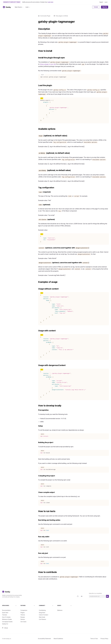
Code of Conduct (44, 612)
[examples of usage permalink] (37, 282)
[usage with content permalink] (37, 331)
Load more (17, 251)
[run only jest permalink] (37, 553)
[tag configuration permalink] (37, 188)
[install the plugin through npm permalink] (37, 58)
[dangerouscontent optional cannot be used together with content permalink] (37, 263)
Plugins (23, 610)
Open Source (19, 7)
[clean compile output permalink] (37, 492)
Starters (23, 616)
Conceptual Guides (7, 619)
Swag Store (42, 610)
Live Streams (42, 616)
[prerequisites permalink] (37, 410)
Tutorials (5, 612)
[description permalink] (37, 29)
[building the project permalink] (37, 442)
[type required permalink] (37, 192)
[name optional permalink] (37, 205)
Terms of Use (94, 636)
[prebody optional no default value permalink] (37, 153)
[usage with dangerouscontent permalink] (37, 365)
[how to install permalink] (37, 51)
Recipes (23, 614)
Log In (106, 2)
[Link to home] (7, 7)
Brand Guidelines (58, 636)
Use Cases (23, 619)
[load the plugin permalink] (37, 85)
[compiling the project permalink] (37, 476)
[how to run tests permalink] (37, 511)
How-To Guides (6, 614)
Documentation (6, 607)
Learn (28, 7)
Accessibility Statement (44, 636)
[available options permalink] (37, 129)
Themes (23, 612)
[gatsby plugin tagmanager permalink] (37, 22)
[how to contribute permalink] (37, 572)
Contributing (42, 607)
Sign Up (105, 7)
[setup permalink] (37, 426)
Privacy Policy (104, 636)
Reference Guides (7, 616)
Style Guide (42, 614)
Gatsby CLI (5, 621)
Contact (96, 7)
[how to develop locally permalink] (37, 406)
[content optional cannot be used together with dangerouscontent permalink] (37, 248)
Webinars (60, 607)
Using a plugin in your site (48, 64)
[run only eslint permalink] (37, 537)
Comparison (24, 607)
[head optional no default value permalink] (37, 136)
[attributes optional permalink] (37, 219)
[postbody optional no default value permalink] (37, 170)
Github (5, 625)
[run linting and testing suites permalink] (37, 520)
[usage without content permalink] (37, 289)
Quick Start (5, 610)
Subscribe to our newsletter (95, 593)
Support (101, 2)
